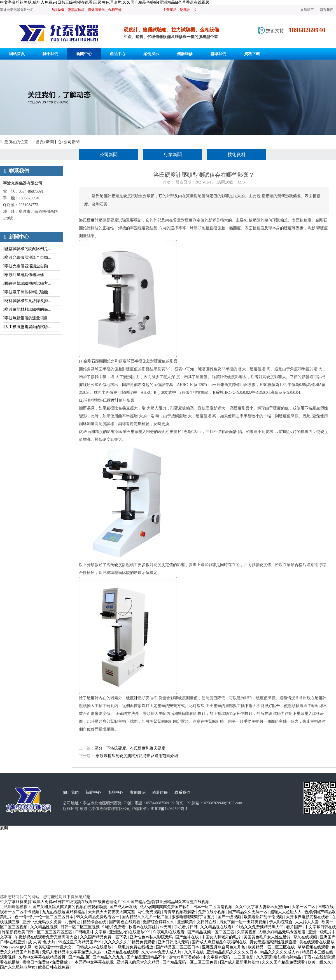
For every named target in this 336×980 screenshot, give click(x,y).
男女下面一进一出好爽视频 (243, 922)
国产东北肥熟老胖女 (18, 967)
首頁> (41, 142)
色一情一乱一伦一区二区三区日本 (45, 917)
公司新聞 (72, 142)
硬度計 (106, 196)
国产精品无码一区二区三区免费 (190, 962)
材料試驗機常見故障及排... (28, 301)
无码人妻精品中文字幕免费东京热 (72, 952)
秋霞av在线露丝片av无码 (150, 927)
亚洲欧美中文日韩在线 (197, 922)
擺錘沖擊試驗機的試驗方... (28, 283)
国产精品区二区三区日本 (178, 947)
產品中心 (115, 792)
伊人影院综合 (281, 922)
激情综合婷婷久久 (159, 922)
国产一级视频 (230, 917)
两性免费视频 (150, 912)
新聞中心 (54, 142)
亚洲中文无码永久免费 (43, 922)
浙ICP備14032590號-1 (169, 809)
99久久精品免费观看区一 (98, 917)
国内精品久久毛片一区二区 (146, 917)
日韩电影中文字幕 (91, 932)
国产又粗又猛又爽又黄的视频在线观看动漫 (70, 907)
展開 (4, 828)
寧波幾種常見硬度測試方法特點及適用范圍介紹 (137, 756)
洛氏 (83, 220)
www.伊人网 (22, 947)
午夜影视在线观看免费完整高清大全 (46, 937)
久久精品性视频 (45, 927)
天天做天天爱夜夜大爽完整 (112, 912)
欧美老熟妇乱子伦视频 (264, 917)
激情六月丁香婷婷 (185, 957)
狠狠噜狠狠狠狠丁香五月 (194, 917)
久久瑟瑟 (264, 957)
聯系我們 (326, 10)
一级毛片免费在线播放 (134, 947)
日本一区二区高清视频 (213, 907)
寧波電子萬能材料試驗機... (28, 292)
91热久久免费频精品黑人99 (260, 927)
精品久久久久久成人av (280, 952)
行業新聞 (173, 155)
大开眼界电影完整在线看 (308, 917)
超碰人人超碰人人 (286, 912)
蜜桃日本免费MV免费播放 (46, 962)
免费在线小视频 (212, 912)
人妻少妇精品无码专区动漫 (283, 932)
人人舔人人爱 (307, 922)
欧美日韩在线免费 (54, 967)
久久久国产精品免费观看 (284, 962)
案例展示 (138, 792)
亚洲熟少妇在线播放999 (130, 932)
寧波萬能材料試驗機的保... (28, 309)
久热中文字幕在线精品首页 (43, 957)
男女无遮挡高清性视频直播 (274, 942)
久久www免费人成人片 (162, 952)
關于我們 (71, 792)
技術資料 (237, 155)
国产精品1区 (80, 957)
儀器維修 (160, 792)
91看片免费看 (115, 927)
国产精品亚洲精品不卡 (147, 957)
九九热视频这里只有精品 (64, 912)
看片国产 (295, 927)
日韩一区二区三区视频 (81, 927)
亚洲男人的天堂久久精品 (139, 962)
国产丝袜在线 (188, 937)
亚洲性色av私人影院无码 (152, 937)
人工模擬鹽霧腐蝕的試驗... (28, 327)
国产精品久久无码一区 (248, 912)
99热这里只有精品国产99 (80, 942)
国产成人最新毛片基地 (240, 962)
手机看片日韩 (186, 927)
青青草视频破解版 (180, 912)
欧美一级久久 (320, 962)
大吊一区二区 (304, 907)
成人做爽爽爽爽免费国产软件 (165, 907)
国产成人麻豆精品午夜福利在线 (220, 942)
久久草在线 (195, 952)
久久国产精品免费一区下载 (104, 937)
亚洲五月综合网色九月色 (224, 947)
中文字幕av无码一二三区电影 (229, 957)
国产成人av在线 (124, 907)
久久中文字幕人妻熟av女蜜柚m (263, 907)
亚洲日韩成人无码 (174, 942)
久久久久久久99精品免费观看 (130, 942)
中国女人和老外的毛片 (222, 937)
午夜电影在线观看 (169, 932)
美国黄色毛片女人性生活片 (268, 937)
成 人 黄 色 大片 (42, 942)
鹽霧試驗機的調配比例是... (28, 249)
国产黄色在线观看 (125, 922)
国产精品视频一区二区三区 (211, 932)
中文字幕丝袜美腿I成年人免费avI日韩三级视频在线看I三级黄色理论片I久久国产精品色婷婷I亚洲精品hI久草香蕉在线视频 (105, 2)
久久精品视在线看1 (217, 927)
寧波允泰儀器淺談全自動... (28, 257)
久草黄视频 (247, 932)
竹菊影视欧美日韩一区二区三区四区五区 (38, 932)
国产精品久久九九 (109, 957)
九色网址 (73, 922)
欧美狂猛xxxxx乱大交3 (55, 947)
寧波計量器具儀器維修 (24, 275)
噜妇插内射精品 (288, 957)
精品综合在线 (95, 922)
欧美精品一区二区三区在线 (272, 947)
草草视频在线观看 (314, 947)
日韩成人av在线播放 (94, 947)
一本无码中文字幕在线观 (93, 962)
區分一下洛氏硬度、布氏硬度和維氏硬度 (130, 748)
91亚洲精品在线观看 (122, 952)
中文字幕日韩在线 (320, 927)
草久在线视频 (306, 937)
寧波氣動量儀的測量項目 (26, 318)
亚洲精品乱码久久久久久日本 (232, 952)
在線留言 (307, 10)
